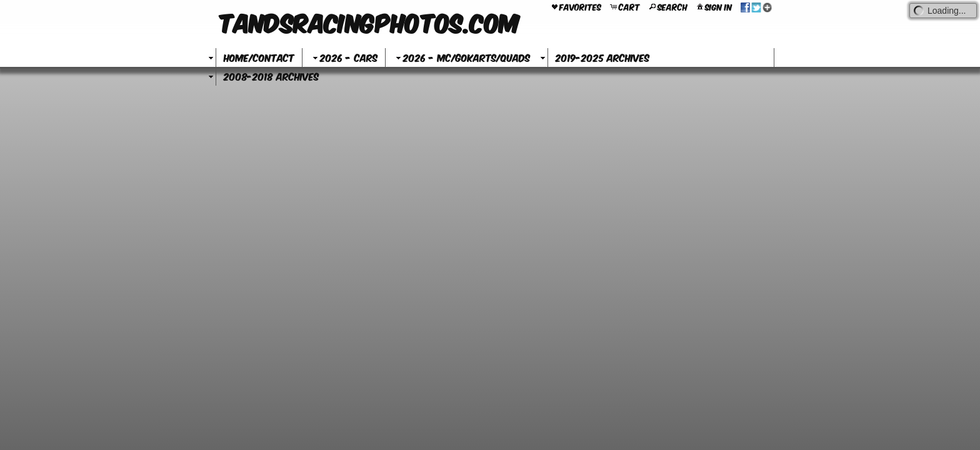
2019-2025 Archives (602, 57)
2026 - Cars (344, 57)
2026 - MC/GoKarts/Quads (462, 57)
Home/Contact (259, 57)
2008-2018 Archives (271, 76)
